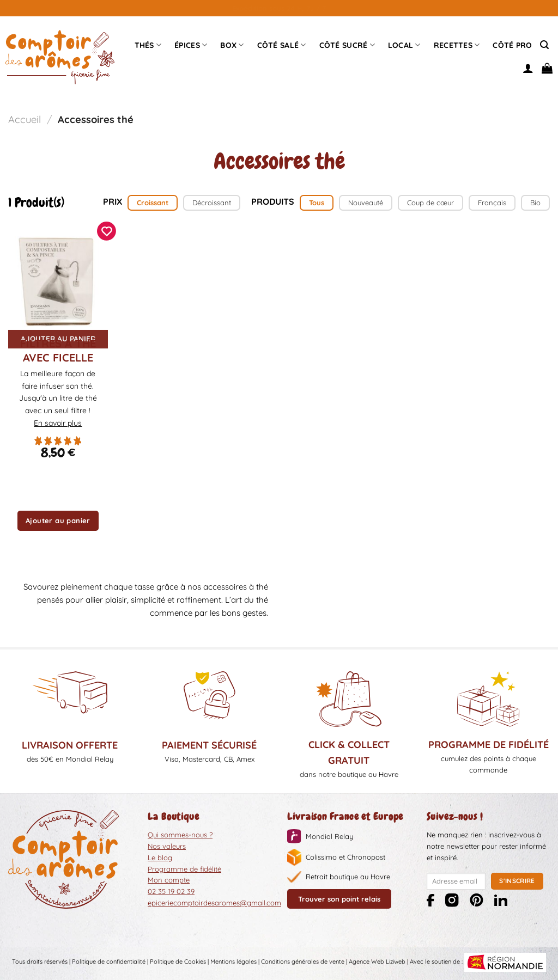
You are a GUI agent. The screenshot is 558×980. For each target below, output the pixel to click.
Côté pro (512, 45)
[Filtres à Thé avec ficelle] (58, 280)
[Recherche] (544, 45)
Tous (317, 203)
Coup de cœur (430, 203)
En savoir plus (58, 423)
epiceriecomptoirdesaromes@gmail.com (214, 903)
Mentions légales (233, 961)
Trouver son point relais (339, 899)
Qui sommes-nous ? (180, 835)
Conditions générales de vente (303, 961)
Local (404, 45)
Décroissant (212, 203)
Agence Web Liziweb (377, 961)
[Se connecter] (528, 68)
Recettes (457, 45)
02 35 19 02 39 (171, 891)
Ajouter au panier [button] (58, 520)
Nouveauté (366, 203)
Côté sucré (347, 45)
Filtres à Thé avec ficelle (58, 350)
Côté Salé (282, 45)
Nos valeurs (167, 846)
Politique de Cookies (178, 961)
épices (191, 45)
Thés (148, 45)
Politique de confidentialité (109, 961)
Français (492, 203)
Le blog (160, 857)
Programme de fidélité (184, 869)
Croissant (153, 203)
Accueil (25, 120)
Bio (535, 203)
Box (232, 45)
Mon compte (169, 880)
